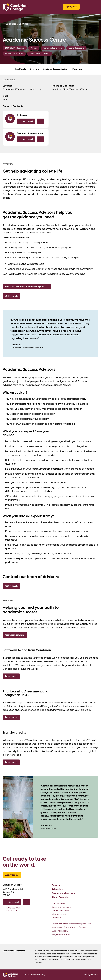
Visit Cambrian (58, 904)
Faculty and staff (91, 975)
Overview (34, 69)
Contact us (57, 918)
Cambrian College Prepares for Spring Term (71, 924)
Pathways (77, 69)
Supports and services (63, 893)
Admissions (57, 889)
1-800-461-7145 (11, 911)
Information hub (59, 914)
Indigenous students (61, 935)
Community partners (61, 907)
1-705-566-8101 (11, 908)
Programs (57, 885)
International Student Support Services (69, 927)
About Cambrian (61, 897)
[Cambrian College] (15, 7)
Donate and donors (60, 911)
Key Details (21, 69)
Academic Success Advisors (56, 69)
